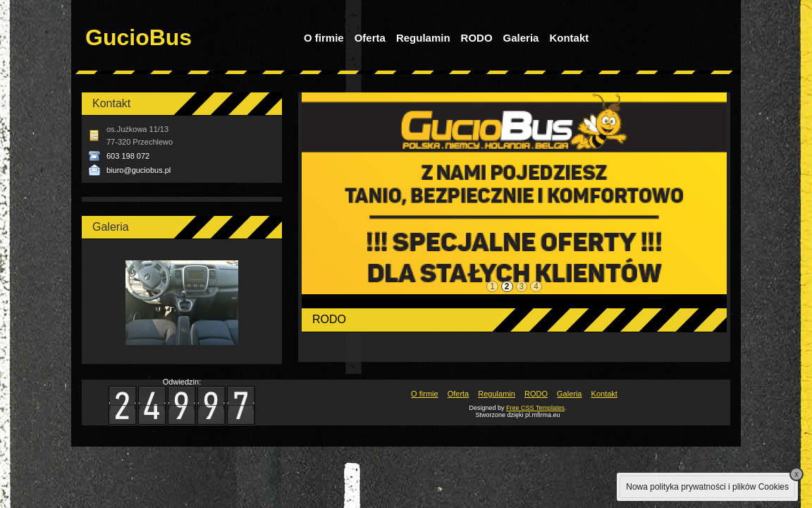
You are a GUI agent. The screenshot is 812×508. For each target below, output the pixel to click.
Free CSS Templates (535, 408)
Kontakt (569, 38)
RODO (477, 38)
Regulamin (423, 38)
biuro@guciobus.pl (139, 170)
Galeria (521, 38)
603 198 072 (128, 156)
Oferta (370, 38)
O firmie (324, 38)
